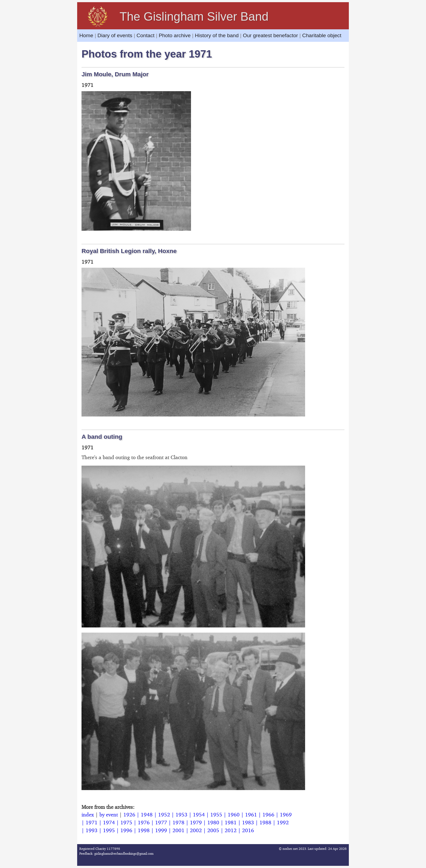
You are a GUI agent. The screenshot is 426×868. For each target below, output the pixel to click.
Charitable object (322, 35)
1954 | (202, 815)
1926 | (132, 815)
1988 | (268, 822)
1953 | (184, 815)
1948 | (149, 815)
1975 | (129, 822)
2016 (248, 830)
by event (109, 815)
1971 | (94, 822)
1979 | (199, 822)
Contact (145, 35)
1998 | (146, 830)
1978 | (181, 822)
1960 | (236, 815)
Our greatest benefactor (270, 35)
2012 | (233, 830)
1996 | (129, 830)
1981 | (233, 822)
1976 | (146, 822)
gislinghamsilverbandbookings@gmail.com (124, 853)
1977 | (164, 822)
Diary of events (115, 35)
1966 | (271, 815)
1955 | (219, 815)
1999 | (164, 830)
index (88, 815)
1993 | (94, 830)
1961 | (254, 815)
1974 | (112, 822)
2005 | (216, 830)
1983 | (251, 822)
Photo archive (175, 35)
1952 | (167, 815)
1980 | (216, 822)
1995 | (112, 830)
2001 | (181, 830)
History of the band (217, 35)
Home (87, 35)
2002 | (199, 830)
